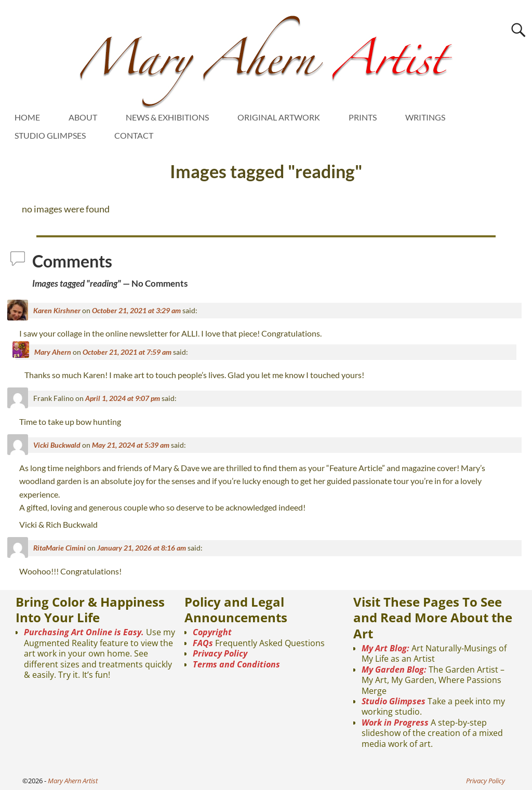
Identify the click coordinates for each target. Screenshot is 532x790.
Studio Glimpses (394, 701)
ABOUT (83, 117)
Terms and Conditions (236, 664)
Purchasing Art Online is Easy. (84, 632)
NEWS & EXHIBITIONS (167, 117)
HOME (27, 117)
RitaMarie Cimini (59, 548)
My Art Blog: (385, 648)
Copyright (212, 632)
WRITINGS (425, 117)
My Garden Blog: (394, 670)
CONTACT (134, 135)
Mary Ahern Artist (73, 781)
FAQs (203, 643)
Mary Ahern (53, 352)
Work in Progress (395, 722)
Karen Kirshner (57, 310)
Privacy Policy (220, 653)
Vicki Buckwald (57, 445)
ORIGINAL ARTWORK (279, 117)
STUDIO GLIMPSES (50, 135)
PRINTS (363, 117)
